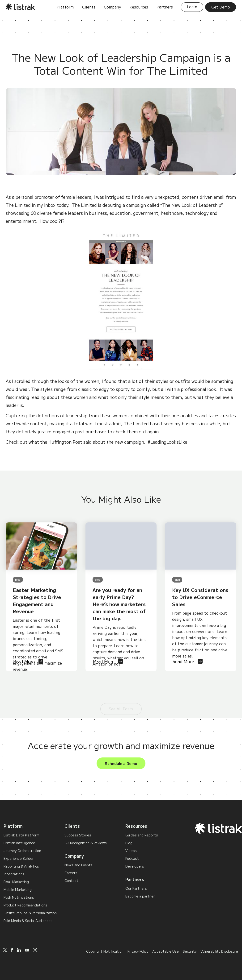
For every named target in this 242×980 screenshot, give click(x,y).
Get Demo (221, 7)
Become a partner (140, 896)
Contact (71, 881)
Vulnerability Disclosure (219, 951)
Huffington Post (65, 442)
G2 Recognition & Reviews (86, 843)
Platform (13, 826)
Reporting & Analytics (21, 866)
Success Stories (78, 835)
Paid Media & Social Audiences (28, 921)
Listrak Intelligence (19, 843)
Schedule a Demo (121, 763)
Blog (129, 843)
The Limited (18, 205)
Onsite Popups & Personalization (30, 913)
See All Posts (121, 693)
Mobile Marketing (18, 889)
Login (192, 7)
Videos (131, 851)
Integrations (14, 874)
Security (190, 951)
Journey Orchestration (22, 851)
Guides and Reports (142, 835)
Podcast (132, 858)
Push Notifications (19, 897)
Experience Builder (19, 858)
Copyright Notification (105, 951)
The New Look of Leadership (192, 205)
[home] (21, 7)
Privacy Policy (138, 951)
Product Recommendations (25, 905)
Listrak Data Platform (21, 835)
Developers (135, 866)
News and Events (79, 865)
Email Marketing (16, 882)
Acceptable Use (166, 951)
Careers (71, 873)
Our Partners (136, 888)
